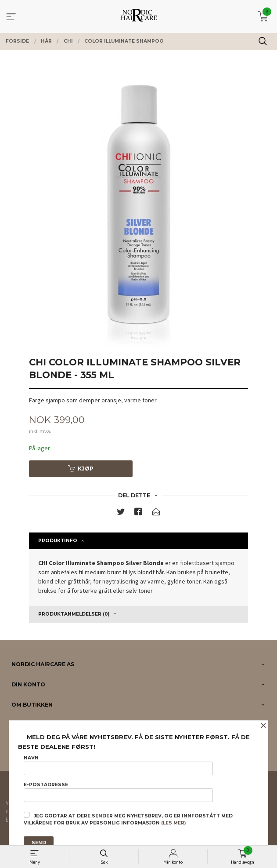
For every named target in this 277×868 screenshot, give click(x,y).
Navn (118, 765)
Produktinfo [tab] (58, 541)
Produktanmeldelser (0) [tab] (74, 614)
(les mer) (173, 823)
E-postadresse (118, 792)
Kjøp (81, 469)
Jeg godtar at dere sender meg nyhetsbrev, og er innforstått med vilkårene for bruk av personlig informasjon (128, 819)
